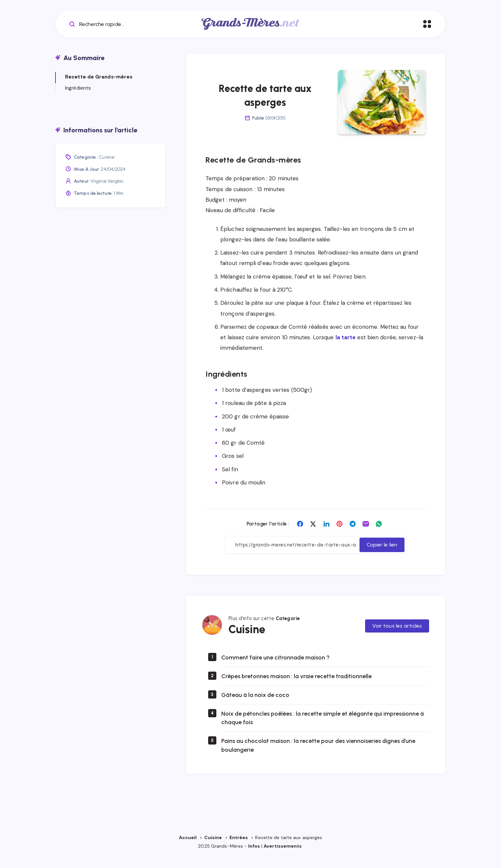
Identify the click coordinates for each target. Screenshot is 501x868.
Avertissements (283, 857)
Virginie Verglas (107, 192)
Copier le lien (382, 556)
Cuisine (107, 168)
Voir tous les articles (397, 637)
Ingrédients (78, 99)
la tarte (346, 348)
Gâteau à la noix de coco (255, 706)
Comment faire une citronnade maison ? (275, 669)
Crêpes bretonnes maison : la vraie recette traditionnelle (296, 687)
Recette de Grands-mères (99, 88)
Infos (254, 857)
